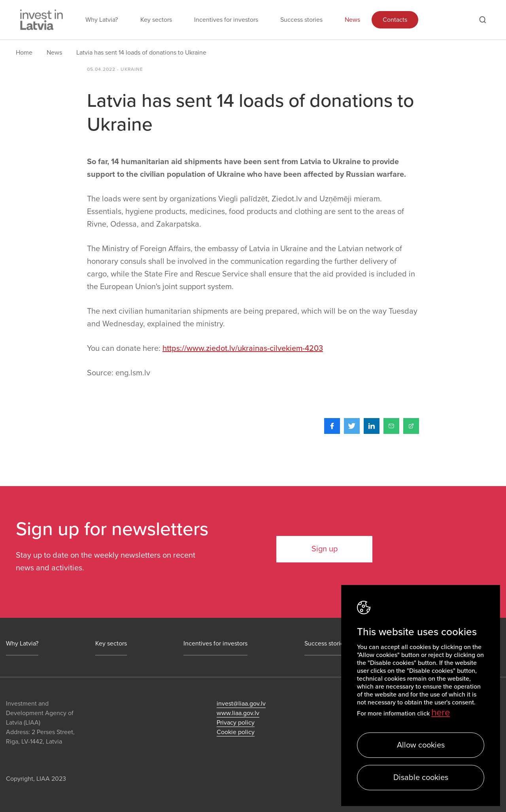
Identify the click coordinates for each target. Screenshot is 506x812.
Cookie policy (236, 732)
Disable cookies (421, 778)
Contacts (395, 20)
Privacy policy (236, 723)
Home (24, 53)
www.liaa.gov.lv (238, 713)
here (441, 713)
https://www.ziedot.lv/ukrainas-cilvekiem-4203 (243, 348)
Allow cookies (421, 745)
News (352, 20)
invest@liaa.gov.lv (241, 704)
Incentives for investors (226, 20)
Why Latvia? (102, 20)
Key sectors (156, 20)
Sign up (325, 549)
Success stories (301, 20)
